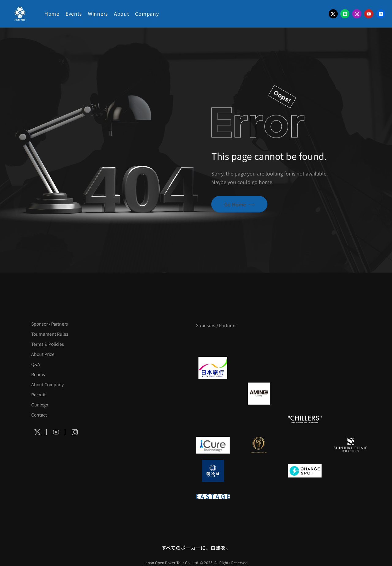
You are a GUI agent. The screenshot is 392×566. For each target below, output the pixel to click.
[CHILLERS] (305, 419)
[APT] (213, 342)
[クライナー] (305, 394)
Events (74, 13)
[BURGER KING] (213, 394)
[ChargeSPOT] (305, 471)
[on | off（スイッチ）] (351, 419)
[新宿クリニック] (351, 445)
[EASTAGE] (213, 496)
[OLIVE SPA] (305, 445)
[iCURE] (213, 445)
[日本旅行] (213, 368)
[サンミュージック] (305, 342)
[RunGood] (259, 419)
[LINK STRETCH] (259, 445)
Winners (98, 13)
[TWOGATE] (305, 368)
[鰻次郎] (213, 471)
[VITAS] (259, 394)
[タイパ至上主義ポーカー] (351, 342)
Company (147, 13)
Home (52, 13)
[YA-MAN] (351, 394)
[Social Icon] (37, 432)
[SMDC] (351, 471)
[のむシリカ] (213, 419)
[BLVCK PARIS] (259, 342)
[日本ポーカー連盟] (259, 496)
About (122, 13)
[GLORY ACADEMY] (259, 368)
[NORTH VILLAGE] (259, 471)
